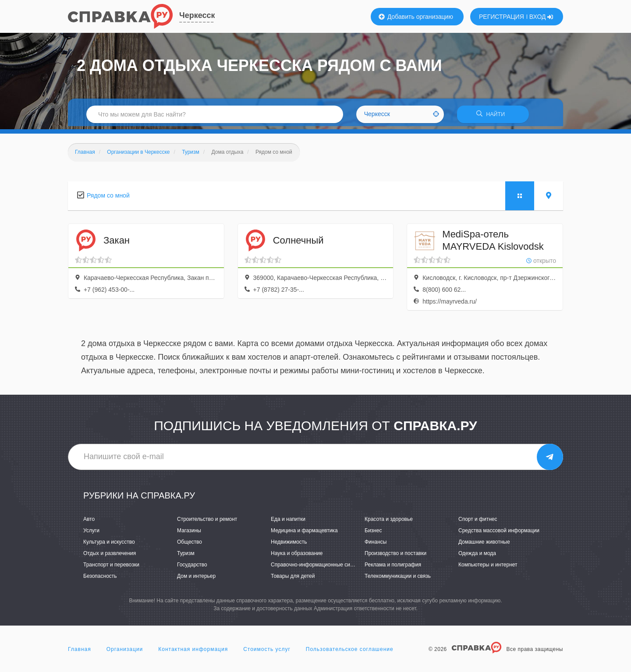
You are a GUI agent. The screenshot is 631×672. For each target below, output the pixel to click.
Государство (192, 568)
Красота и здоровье (389, 522)
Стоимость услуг (267, 652)
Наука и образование (297, 556)
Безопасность (100, 579)
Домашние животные (484, 545)
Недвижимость (289, 545)
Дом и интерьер (196, 579)
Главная (80, 652)
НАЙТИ (493, 116)
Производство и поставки (395, 556)
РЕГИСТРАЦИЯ (502, 17)
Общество (190, 545)
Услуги (91, 533)
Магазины (189, 533)
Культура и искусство (109, 545)
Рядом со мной (108, 198)
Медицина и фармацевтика (304, 533)
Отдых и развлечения (110, 556)
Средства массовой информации (499, 533)
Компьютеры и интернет (488, 568)
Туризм (186, 556)
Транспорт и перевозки (111, 568)
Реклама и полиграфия (393, 568)
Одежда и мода (477, 556)
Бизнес (373, 533)
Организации (125, 652)
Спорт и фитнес (478, 522)
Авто (89, 522)
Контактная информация (193, 652)
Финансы (376, 545)
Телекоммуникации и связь (398, 579)
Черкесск (197, 15)
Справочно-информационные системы (318, 568)
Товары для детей (293, 579)
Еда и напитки (288, 522)
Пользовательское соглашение (350, 652)
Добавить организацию (416, 17)
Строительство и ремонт (207, 522)
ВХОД (541, 17)
